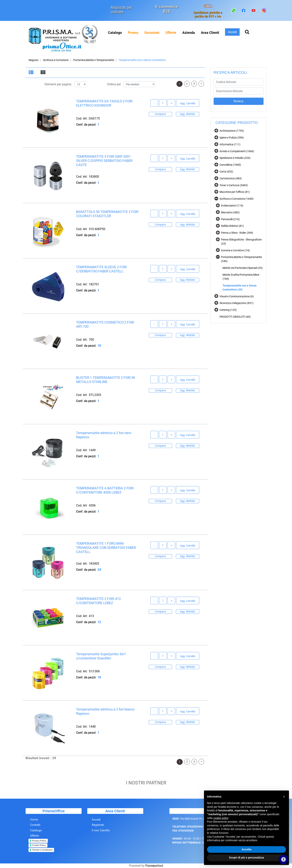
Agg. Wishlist (187, 114)
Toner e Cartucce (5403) (234, 185)
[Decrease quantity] (154, 103)
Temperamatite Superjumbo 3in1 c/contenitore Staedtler (101, 656)
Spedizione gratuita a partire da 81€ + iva (208, 14)
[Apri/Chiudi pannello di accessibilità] (283, 859)
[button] (239, 101)
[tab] (32, 73)
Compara (160, 114)
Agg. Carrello (188, 104)
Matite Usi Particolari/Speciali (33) (243, 268)
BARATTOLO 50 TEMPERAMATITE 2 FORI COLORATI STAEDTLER (107, 214)
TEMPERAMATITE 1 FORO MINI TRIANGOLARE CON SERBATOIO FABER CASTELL (106, 548)
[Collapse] (216, 198)
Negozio (33, 60)
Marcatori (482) (230, 212)
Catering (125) (228, 310)
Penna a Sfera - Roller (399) (237, 233)
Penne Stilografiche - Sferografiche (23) (241, 242)
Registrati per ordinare (121, 9)
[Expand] (216, 130)
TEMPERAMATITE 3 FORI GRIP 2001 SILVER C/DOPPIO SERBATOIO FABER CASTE (104, 161)
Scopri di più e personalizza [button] (246, 858)
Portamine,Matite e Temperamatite (94, 60)
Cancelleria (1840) (230, 165)
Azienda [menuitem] (189, 33)
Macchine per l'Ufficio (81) (235, 192)
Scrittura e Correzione (56, 60)
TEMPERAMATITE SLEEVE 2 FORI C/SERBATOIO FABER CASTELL (101, 269)
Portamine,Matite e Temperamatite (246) (241, 259)
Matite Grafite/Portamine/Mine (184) (241, 277)
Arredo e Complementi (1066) (237, 151)
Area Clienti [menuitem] (210, 33)
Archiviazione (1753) (232, 131)
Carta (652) (226, 172)
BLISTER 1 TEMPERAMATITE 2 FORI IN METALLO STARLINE (105, 380)
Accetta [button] (247, 849)
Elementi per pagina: (58, 84)
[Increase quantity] (171, 103)
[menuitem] (133, 33)
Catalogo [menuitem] (115, 33)
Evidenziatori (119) (232, 206)
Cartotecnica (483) (231, 178)
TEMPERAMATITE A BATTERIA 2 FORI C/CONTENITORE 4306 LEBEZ (105, 491)
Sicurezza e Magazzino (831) (237, 303)
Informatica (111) (230, 144)
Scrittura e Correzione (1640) (237, 199)
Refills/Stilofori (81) (232, 226)
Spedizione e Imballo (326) (235, 158)
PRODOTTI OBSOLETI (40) (235, 317)
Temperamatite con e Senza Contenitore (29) (240, 288)
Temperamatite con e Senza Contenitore (142, 60)
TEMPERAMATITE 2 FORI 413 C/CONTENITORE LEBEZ (98, 601)
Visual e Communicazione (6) (237, 296)
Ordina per (114, 84)
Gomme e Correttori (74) (235, 250)
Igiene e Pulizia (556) (232, 138)
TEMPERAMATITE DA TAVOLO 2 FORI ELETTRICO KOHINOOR (104, 104)
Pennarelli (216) (230, 219)
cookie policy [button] (221, 818)
